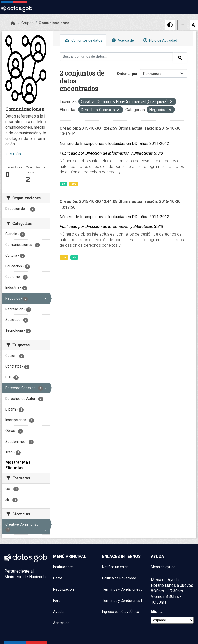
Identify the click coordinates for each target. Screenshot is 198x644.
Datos (58, 578)
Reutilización (63, 589)
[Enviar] (180, 58)
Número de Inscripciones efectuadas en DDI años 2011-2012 (114, 144)
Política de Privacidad (119, 578)
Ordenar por (127, 74)
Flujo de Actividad (160, 40)
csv (74, 184)
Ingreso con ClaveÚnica (121, 612)
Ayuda (58, 612)
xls (63, 184)
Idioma (157, 612)
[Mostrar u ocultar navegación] (190, 7)
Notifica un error (115, 567)
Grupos (27, 23)
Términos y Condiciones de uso (123, 589)
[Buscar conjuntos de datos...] (116, 57)
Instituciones (63, 567)
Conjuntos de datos (83, 40)
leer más (13, 154)
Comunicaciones (54, 23)
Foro (57, 601)
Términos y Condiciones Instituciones (123, 601)
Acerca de (122, 40)
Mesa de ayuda (163, 567)
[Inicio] (13, 23)
